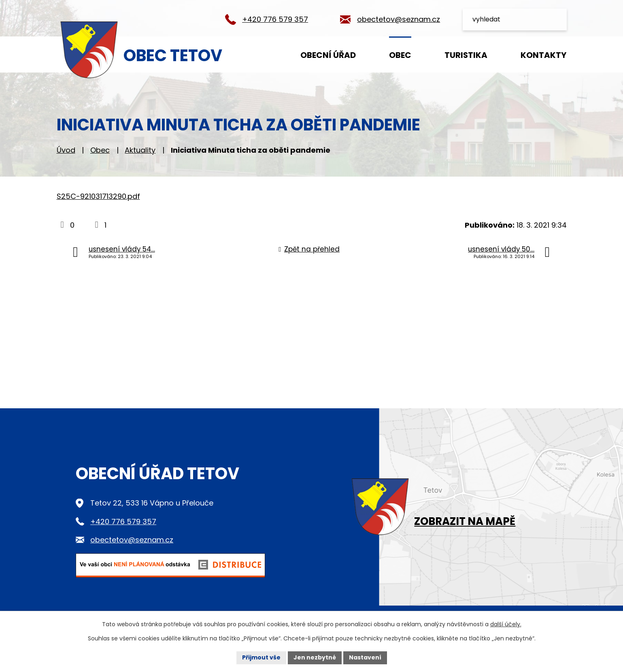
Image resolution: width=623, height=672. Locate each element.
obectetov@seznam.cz (399, 19)
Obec (400, 55)
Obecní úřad (328, 55)
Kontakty (543, 55)
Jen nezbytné (315, 657)
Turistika (466, 55)
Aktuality (140, 150)
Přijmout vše (261, 657)
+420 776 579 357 (275, 19)
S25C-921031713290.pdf (98, 196)
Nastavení (365, 657)
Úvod (260, 54)
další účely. (506, 624)
